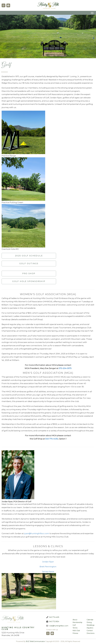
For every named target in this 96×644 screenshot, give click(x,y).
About (75, 620)
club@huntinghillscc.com (59, 626)
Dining (89, 622)
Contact (90, 631)
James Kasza (48, 571)
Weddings (91, 625)
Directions (91, 633)
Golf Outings (29, 264)
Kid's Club (76, 631)
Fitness (75, 633)
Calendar (90, 620)
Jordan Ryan (48, 562)
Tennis (75, 628)
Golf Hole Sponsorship (29, 281)
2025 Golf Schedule (29, 256)
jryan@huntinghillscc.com (37, 533)
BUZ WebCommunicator (35, 641)
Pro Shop (29, 274)
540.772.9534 (54, 622)
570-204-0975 (65, 368)
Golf (74, 625)
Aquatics (90, 628)
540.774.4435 (54, 617)
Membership (77, 622)
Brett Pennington (48, 567)
